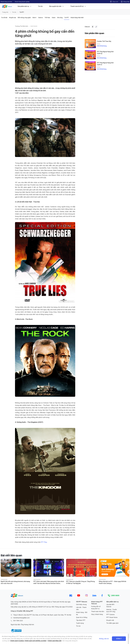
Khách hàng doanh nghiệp (22, 2)
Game (54, 18)
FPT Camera (110, 615)
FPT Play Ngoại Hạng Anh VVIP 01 (105, 64)
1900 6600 (115, 595)
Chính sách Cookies (15, 641)
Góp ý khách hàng (97, 614)
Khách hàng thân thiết (77, 18)
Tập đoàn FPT (81, 620)
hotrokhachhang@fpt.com (21, 618)
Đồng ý (121, 639)
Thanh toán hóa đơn (98, 611)
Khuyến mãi (110, 620)
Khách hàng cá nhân (6, 2)
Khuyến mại (12, 18)
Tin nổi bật (4, 18)
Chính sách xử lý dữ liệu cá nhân (33, 641)
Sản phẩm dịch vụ (25, 6)
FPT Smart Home (112, 617)
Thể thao (47, 18)
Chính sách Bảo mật (53, 641)
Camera (40, 18)
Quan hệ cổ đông (82, 617)
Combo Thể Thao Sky (104, 41)
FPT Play (44, 542)
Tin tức (40, 6)
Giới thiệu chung (81, 604)
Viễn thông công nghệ (24, 18)
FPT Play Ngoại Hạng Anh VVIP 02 (105, 53)
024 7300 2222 (18, 621)
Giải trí (34, 18)
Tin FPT (22, 12)
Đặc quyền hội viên (57, 6)
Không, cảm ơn (106, 639)
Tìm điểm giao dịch (112, 623)
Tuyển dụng (80, 623)
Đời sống (60, 18)
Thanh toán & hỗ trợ (78, 6)
